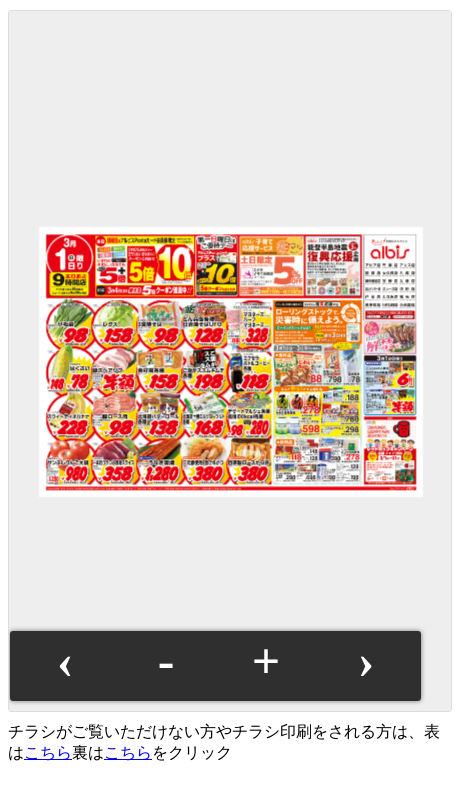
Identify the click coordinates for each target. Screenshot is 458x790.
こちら (48, 752)
